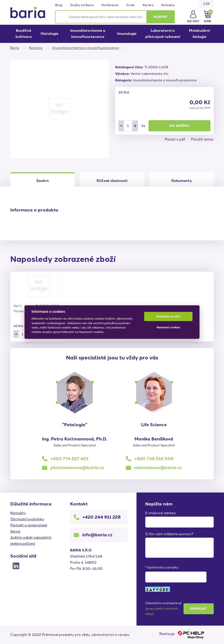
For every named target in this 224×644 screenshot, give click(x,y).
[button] (161, 17)
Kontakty (168, 5)
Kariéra (148, 5)
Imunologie (127, 34)
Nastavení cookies (168, 327)
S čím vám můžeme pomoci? (169, 534)
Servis (15, 531)
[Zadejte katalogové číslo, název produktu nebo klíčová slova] (115, 17)
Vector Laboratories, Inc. (150, 74)
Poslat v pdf (175, 139)
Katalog (36, 48)
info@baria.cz (97, 535)
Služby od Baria (82, 5)
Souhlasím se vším (168, 316)
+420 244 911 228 (102, 517)
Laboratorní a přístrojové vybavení (163, 34)
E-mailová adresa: (161, 513)
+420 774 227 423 (70, 459)
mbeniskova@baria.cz (158, 468)
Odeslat (199, 609)
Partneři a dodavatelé (29, 525)
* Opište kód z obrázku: (162, 567)
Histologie (50, 34)
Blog (59, 5)
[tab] (112, 179)
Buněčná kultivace (24, 34)
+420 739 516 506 (154, 459)
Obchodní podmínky (27, 519)
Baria (15, 48)
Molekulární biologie (199, 34)
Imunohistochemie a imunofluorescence (88, 34)
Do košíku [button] (179, 126)
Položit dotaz (202, 139)
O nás (130, 5)
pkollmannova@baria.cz (77, 468)
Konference (110, 5)
